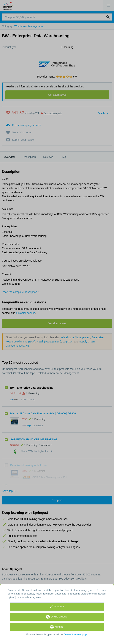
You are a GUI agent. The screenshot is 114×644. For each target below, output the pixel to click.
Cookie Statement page (75, 634)
